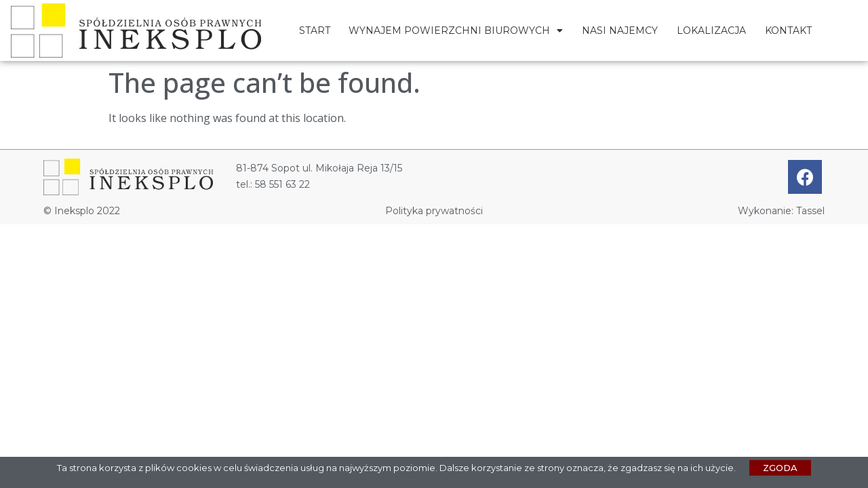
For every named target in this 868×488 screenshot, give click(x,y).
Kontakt (788, 30)
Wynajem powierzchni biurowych (456, 30)
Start (315, 30)
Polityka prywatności (434, 211)
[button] (780, 469)
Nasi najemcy (620, 30)
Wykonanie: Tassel (781, 211)
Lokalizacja (711, 30)
